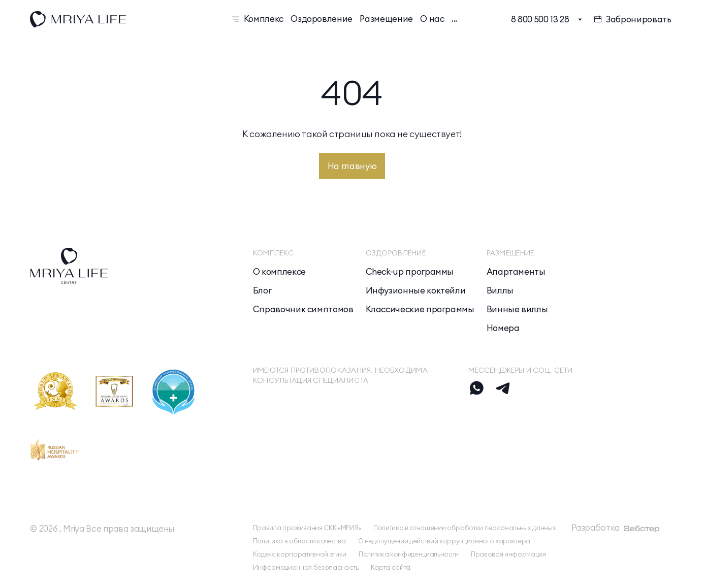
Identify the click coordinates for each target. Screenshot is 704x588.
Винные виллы (517, 309)
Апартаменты (516, 272)
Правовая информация (508, 554)
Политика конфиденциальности (409, 554)
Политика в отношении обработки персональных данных (465, 528)
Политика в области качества (299, 541)
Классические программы (420, 309)
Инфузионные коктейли (416, 291)
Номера (503, 328)
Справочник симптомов (303, 309)
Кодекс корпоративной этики (300, 554)
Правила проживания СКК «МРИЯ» (307, 528)
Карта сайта (391, 567)
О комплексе (279, 272)
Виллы (500, 291)
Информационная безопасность (306, 567)
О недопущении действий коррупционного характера (444, 541)
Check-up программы (410, 272)
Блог (262, 291)
